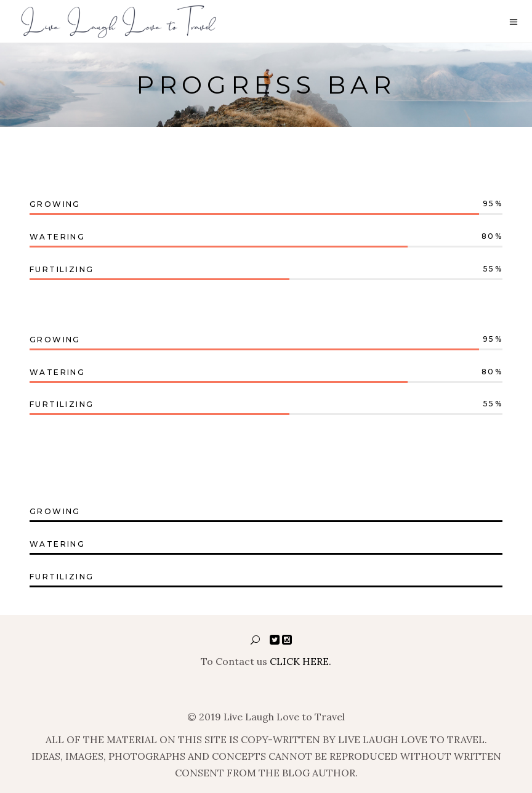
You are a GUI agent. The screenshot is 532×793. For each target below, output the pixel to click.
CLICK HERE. (300, 661)
